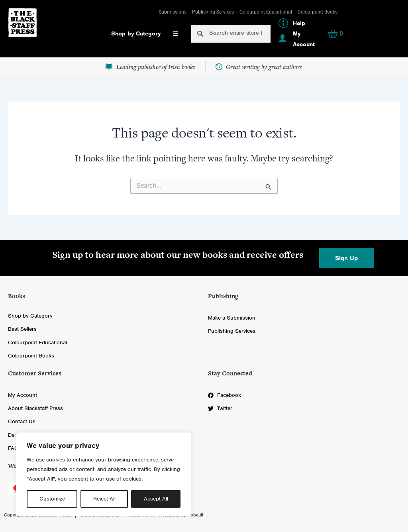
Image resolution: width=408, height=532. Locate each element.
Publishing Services (213, 12)
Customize (52, 499)
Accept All (156, 499)
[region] (104, 474)
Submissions (173, 12)
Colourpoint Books (318, 12)
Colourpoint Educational (266, 12)
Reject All (104, 499)
